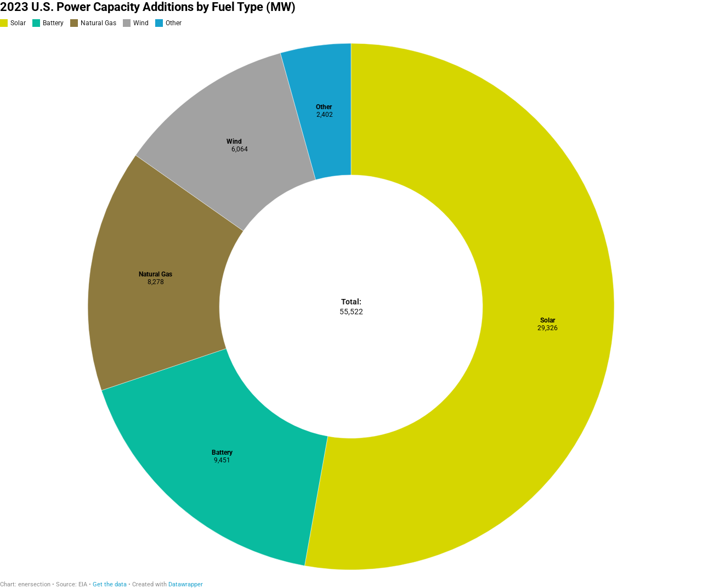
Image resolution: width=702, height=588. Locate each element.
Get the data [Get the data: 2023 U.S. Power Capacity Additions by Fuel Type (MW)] (110, 584)
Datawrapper (186, 584)
